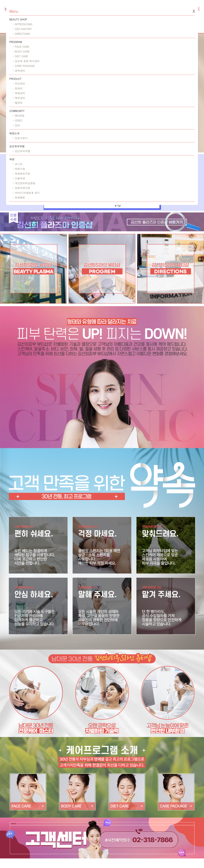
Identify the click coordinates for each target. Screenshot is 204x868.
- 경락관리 (19, 71)
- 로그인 (17, 164)
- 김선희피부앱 (21, 151)
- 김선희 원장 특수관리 (26, 61)
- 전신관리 (19, 84)
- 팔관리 (17, 103)
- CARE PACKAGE (24, 66)
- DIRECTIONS (21, 34)
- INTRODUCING (22, 24)
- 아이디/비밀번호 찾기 (26, 193)
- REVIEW (18, 116)
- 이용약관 (19, 178)
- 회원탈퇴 (19, 198)
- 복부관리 (19, 98)
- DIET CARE (20, 56)
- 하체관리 (19, 93)
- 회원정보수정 (21, 174)
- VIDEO (17, 120)
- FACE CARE (21, 47)
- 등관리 (17, 88)
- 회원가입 (19, 169)
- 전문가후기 (20, 138)
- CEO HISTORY (22, 29)
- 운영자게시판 (21, 188)
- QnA (16, 125)
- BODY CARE (21, 51)
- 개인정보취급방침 (24, 183)
